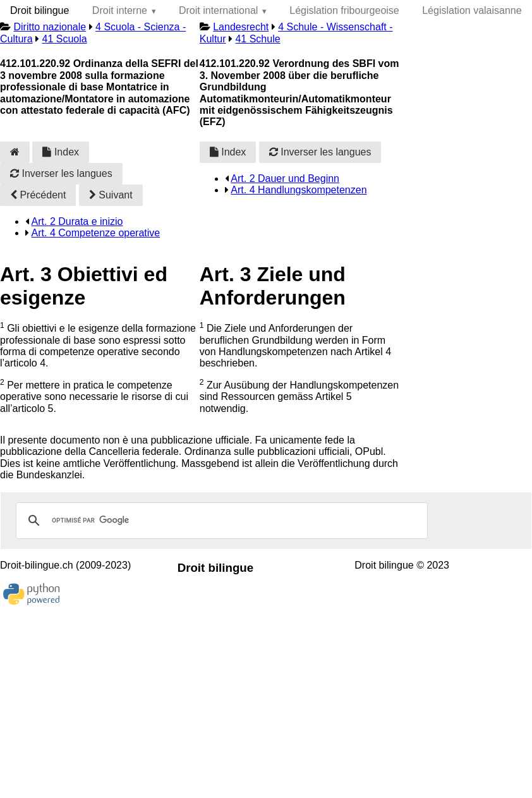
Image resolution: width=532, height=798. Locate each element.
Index (61, 152)
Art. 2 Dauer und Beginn (285, 178)
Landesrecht (241, 27)
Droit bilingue (39, 10)
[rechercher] (220, 521)
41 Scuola (64, 39)
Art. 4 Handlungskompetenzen (299, 190)
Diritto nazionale (50, 27)
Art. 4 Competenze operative (96, 233)
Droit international (218, 10)
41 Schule (257, 39)
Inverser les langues (61, 173)
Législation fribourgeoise (344, 10)
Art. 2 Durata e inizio (77, 221)
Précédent (38, 195)
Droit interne (120, 10)
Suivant (111, 195)
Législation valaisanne (472, 10)
